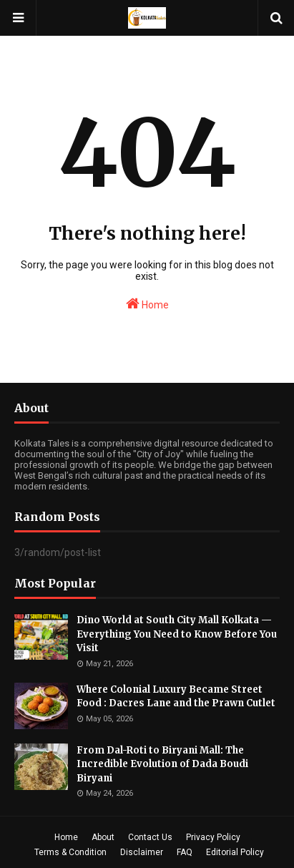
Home (147, 303)
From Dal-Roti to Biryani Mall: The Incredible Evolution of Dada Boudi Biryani (162, 764)
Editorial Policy (235, 852)
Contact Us (150, 837)
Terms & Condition (70, 852)
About (103, 837)
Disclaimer (142, 852)
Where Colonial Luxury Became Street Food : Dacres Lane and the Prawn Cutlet (176, 697)
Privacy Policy (213, 837)
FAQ (185, 852)
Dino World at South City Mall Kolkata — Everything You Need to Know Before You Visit (177, 634)
